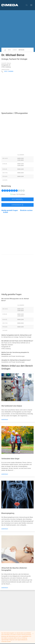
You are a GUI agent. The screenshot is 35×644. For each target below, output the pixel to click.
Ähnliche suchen (26, 210)
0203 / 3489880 (9, 71)
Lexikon (15, 50)
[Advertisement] (17, 29)
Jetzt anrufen (18, 199)
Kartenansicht (17, 205)
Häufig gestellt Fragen (10, 210)
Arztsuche (21, 50)
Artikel (6, 212)
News (9, 50)
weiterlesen (5, 419)
